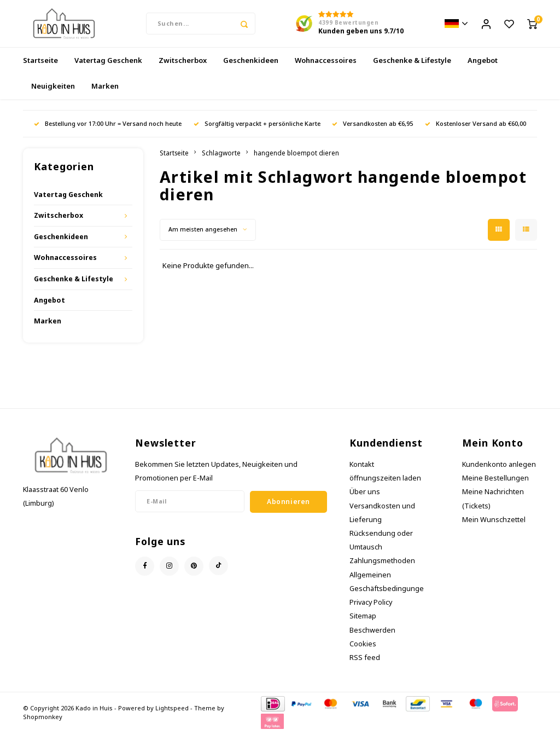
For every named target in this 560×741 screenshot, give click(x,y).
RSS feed (365, 665)
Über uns (365, 500)
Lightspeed (172, 716)
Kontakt (362, 472)
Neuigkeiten (53, 94)
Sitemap (363, 624)
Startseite (40, 68)
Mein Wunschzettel (494, 527)
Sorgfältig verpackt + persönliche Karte (257, 131)
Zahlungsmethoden (382, 569)
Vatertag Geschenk (108, 68)
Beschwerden (372, 638)
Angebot (483, 68)
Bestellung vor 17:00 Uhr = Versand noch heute (108, 131)
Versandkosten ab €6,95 (372, 131)
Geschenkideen (251, 68)
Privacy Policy (371, 610)
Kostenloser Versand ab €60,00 (476, 131)
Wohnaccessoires (326, 68)
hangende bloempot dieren (296, 160)
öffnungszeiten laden (385, 486)
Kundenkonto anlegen (499, 472)
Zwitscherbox (183, 68)
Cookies (363, 652)
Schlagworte (221, 160)
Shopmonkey (43, 725)
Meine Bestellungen (495, 486)
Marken (105, 94)
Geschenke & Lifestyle (412, 68)
